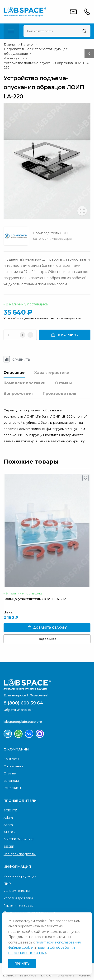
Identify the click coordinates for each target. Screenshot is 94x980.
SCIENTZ (10, 810)
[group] (47, 161)
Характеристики (52, 373)
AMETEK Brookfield (19, 839)
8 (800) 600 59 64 (23, 703)
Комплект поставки (25, 383)
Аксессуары (62, 239)
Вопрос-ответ (18, 393)
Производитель (60, 393)
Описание (14, 373)
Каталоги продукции (20, 876)
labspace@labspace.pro (23, 722)
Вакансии (11, 781)
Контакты (11, 759)
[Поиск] (84, 31)
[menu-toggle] (11, 31)
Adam (8, 818)
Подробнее (47, 639)
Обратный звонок (18, 710)
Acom (8, 825)
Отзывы (63, 383)
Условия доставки (18, 898)
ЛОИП (65, 233)
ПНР (7, 883)
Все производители (20, 854)
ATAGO (9, 832)
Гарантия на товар (19, 905)
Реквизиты (12, 788)
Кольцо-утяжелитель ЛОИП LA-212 (35, 599)
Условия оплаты (17, 891)
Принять (22, 964)
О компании (13, 766)
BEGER (9, 847)
